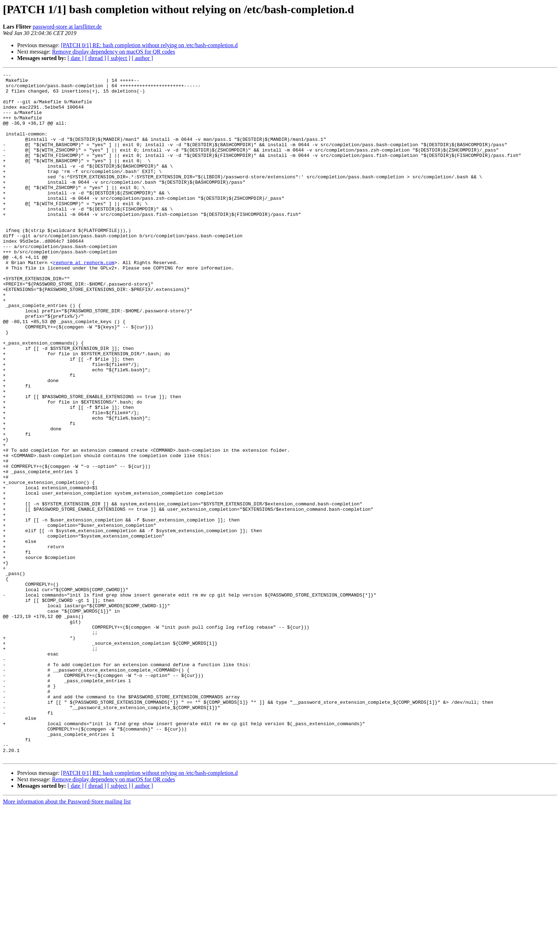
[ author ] (142, 58)
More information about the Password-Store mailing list (67, 939)
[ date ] (76, 58)
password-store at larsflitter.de (67, 27)
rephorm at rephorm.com (84, 301)
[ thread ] (96, 58)
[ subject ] (119, 58)
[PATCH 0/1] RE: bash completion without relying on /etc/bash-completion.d (149, 45)
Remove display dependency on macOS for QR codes (114, 52)
